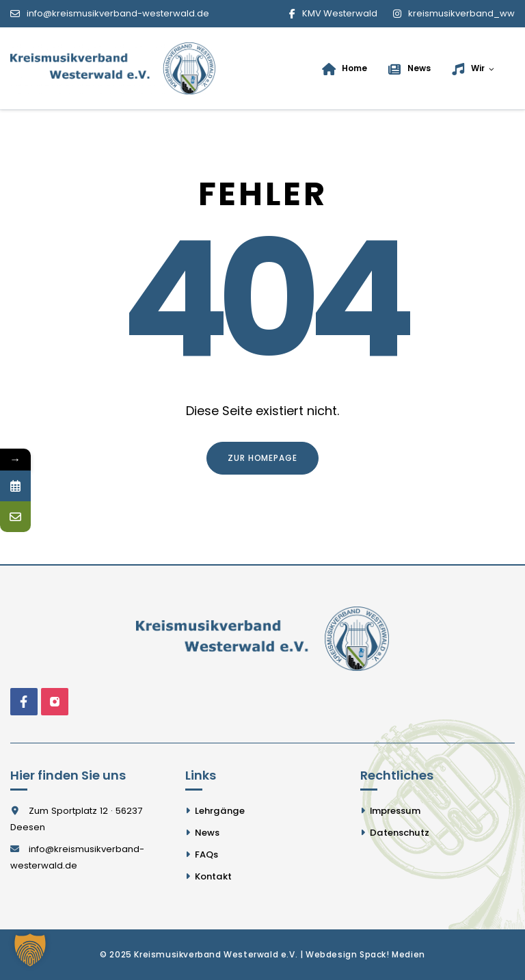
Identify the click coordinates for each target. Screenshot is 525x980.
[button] (30, 950)
